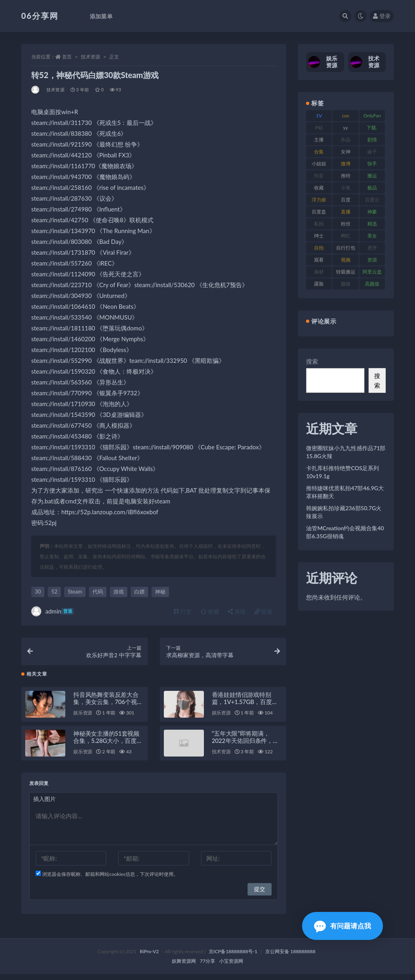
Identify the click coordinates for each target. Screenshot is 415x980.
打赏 (183, 611)
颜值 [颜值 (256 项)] (346, 284)
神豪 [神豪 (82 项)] (372, 212)
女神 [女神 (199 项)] (346, 152)
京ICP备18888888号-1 (233, 957)
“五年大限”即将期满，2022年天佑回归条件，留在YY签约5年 (245, 747)
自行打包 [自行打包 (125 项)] (346, 248)
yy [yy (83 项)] (345, 128)
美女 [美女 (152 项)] (372, 236)
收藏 (210, 611)
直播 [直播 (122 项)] (346, 212)
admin (52, 611)
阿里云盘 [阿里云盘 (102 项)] (372, 272)
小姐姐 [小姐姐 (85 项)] (319, 164)
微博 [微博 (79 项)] (346, 164)
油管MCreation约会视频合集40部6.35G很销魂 (345, 532)
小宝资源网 (231, 967)
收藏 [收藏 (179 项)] (319, 188)
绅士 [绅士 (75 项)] (319, 236)
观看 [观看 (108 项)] (319, 260)
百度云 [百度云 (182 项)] (372, 200)
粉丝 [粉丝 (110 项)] (346, 224)
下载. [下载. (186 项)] (372, 128)
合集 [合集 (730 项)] (319, 152)
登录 (382, 16)
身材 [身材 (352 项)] (319, 272)
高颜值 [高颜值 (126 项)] (372, 284)
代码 (98, 592)
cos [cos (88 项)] (346, 116)
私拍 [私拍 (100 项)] (319, 224)
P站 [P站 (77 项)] (319, 128)
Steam (75, 592)
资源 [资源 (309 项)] (372, 260)
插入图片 (44, 805)
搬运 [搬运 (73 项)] (372, 176)
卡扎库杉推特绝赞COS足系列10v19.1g (342, 472)
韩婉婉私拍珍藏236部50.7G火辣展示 (344, 512)
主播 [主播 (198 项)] (319, 140)
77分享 (207, 967)
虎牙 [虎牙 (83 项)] (372, 248)
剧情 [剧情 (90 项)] (372, 140)
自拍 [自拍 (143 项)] (319, 248)
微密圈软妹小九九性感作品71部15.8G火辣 (346, 452)
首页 (67, 57)
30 (38, 592)
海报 (237, 611)
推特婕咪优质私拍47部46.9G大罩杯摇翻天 (345, 492)
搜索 (312, 361)
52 (54, 592)
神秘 (160, 592)
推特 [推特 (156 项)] (346, 176)
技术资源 (91, 57)
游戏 (119, 592)
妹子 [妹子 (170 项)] (372, 152)
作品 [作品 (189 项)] (346, 140)
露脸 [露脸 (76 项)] (319, 284)
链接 (264, 611)
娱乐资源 (83, 719)
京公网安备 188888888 (290, 957)
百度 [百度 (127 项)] (346, 200)
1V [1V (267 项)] (319, 116)
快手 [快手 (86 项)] (372, 164)
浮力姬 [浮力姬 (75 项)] (319, 200)
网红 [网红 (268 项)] (346, 236)
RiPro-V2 (149, 957)
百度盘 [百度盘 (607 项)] (319, 212)
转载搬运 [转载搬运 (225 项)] (346, 272)
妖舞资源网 (184, 967)
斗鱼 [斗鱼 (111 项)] (346, 188)
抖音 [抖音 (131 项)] (319, 176)
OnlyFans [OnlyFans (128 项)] (372, 117)
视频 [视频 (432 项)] (346, 260)
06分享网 (40, 16)
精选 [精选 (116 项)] (372, 224)
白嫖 (139, 592)
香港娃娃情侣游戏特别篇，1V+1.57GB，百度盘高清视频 (245, 708)
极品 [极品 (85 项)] (372, 188)
